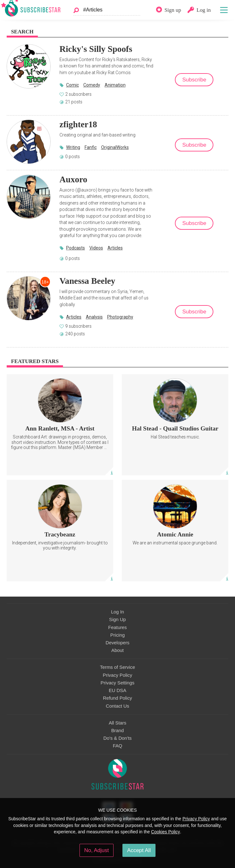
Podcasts (76, 248)
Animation (115, 85)
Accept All (139, 850)
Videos (96, 248)
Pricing (117, 635)
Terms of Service (117, 667)
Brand (118, 731)
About (117, 650)
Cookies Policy (166, 832)
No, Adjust (97, 850)
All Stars (117, 723)
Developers (117, 643)
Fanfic (91, 147)
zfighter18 (78, 124)
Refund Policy (118, 698)
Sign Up (117, 619)
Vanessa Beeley (87, 281)
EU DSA (117, 690)
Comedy (92, 85)
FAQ (118, 746)
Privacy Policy (117, 675)
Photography (120, 317)
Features (117, 627)
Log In (117, 612)
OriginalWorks (115, 147)
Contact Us (117, 706)
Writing (73, 147)
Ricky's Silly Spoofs (96, 49)
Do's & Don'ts (117, 738)
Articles (115, 248)
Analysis (94, 317)
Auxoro (73, 179)
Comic (73, 85)
